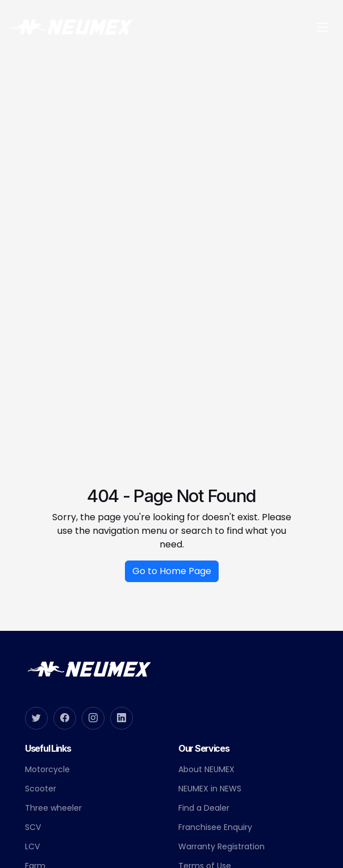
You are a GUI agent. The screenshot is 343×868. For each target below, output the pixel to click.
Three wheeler (53, 808)
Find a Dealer (204, 808)
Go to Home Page (172, 576)
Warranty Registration (221, 846)
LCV (32, 846)
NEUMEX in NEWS (210, 789)
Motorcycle (47, 769)
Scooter (41, 789)
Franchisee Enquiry (215, 827)
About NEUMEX (206, 769)
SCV (33, 827)
